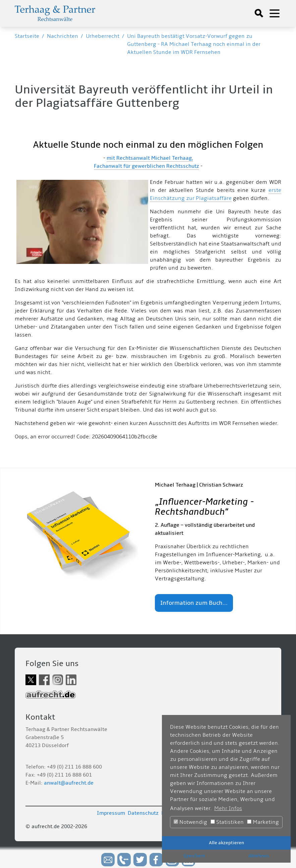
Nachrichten (63, 36)
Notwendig (190, 822)
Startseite (27, 36)
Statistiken (227, 822)
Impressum (111, 813)
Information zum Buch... (194, 603)
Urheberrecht (103, 36)
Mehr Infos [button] (228, 808)
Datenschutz (143, 813)
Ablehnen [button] (259, 856)
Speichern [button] (194, 856)
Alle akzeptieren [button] (226, 843)
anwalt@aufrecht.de (69, 783)
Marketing (263, 822)
